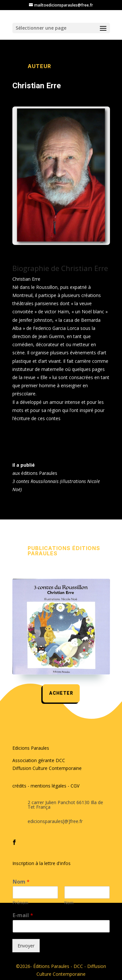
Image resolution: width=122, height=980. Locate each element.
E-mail (23, 915)
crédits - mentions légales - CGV (46, 786)
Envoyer (26, 946)
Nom (21, 882)
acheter (61, 693)
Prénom (20, 903)
